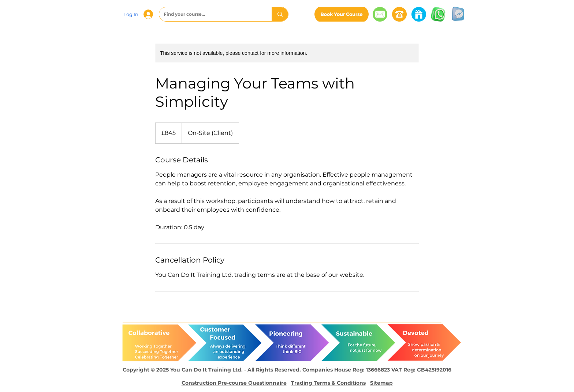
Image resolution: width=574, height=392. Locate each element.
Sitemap (381, 383)
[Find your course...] (210, 14)
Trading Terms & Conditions (328, 383)
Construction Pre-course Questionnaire (234, 383)
